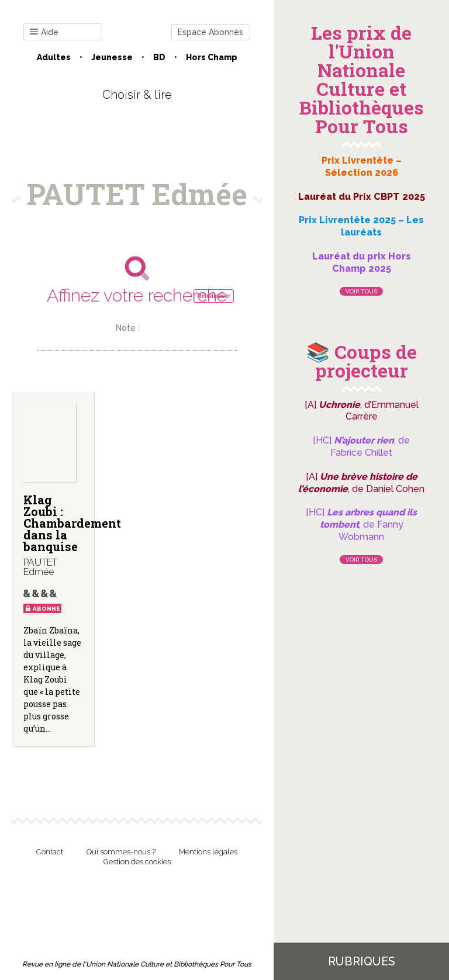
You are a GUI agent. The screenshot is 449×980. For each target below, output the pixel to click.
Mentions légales (208, 852)
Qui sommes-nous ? (121, 852)
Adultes (54, 57)
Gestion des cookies (137, 862)
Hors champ (212, 57)
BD (159, 57)
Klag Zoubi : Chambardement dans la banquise (72, 523)
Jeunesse (112, 57)
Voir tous (361, 291)
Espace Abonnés (210, 32)
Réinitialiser (214, 296)
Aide (44, 32)
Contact (50, 852)
